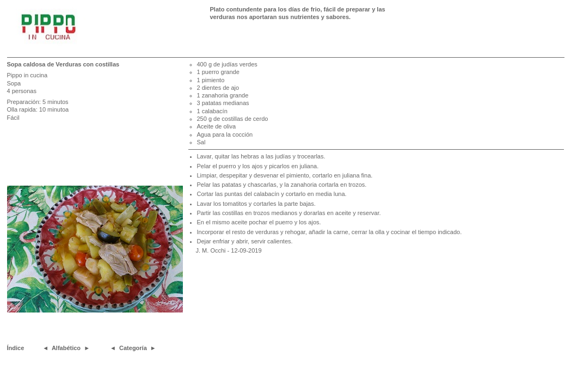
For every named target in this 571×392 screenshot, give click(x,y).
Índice (16, 348)
